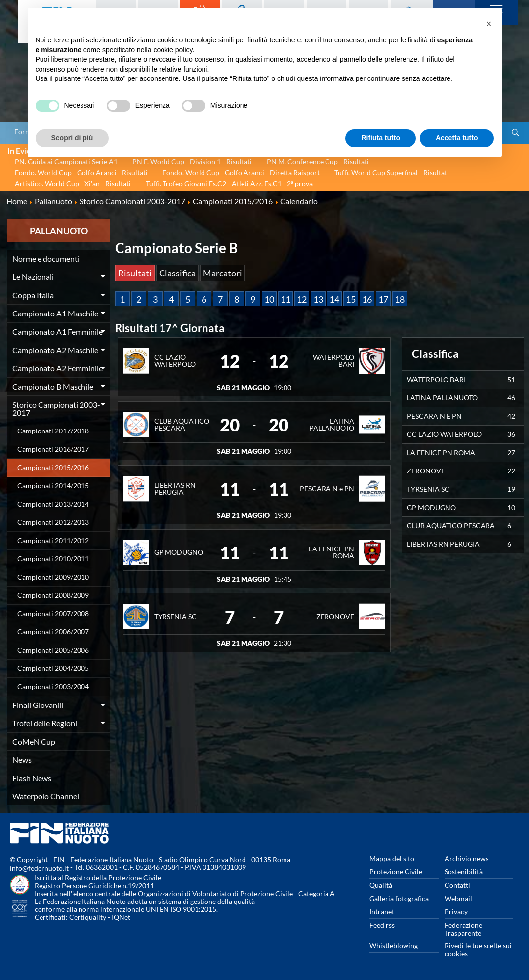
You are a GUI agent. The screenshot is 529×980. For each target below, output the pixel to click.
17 (383, 299)
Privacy (456, 912)
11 (285, 299)
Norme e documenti (46, 258)
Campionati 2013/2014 (53, 504)
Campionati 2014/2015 (53, 486)
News (22, 760)
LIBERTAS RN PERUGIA (175, 489)
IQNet (121, 917)
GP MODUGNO (179, 552)
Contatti (457, 885)
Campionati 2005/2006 (53, 650)
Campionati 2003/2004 (53, 686)
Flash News (32, 778)
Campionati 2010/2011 (53, 559)
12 (302, 299)
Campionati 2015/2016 (53, 467)
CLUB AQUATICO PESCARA (182, 424)
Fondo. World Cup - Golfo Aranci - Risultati (81, 173)
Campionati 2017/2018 (53, 431)
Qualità (381, 885)
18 (400, 299)
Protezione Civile (396, 872)
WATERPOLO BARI (333, 361)
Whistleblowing (394, 946)
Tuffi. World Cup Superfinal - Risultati (392, 173)
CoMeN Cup (34, 741)
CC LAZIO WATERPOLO (175, 361)
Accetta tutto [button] (457, 138)
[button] (489, 24)
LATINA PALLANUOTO (332, 424)
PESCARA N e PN (327, 489)
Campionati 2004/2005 (53, 668)
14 (334, 299)
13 (318, 299)
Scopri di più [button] (72, 138)
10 (269, 299)
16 (367, 299)
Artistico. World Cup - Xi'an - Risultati (73, 183)
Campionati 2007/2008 (53, 613)
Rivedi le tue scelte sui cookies (478, 950)
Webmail (458, 898)
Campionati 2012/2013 (53, 522)
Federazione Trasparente (463, 929)
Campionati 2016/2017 (53, 449)
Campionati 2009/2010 (53, 577)
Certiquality (88, 917)
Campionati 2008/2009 (53, 595)
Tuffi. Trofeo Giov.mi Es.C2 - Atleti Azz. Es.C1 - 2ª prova (229, 183)
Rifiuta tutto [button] (381, 138)
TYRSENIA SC (175, 616)
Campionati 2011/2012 (53, 540)
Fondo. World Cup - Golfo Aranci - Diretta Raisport (241, 173)
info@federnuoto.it (39, 868)
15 (351, 299)
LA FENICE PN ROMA (331, 552)
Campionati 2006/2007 (53, 632)
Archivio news (467, 858)
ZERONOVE (335, 616)
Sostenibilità (464, 872)
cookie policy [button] (173, 50)
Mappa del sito (392, 858)
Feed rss (382, 925)
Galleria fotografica (399, 898)
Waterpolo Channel (46, 796)
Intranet (382, 912)
